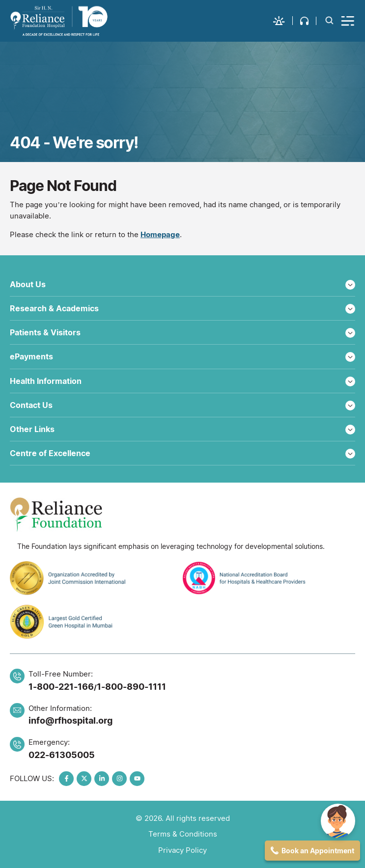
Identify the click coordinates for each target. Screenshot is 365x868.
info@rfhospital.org (70, 720)
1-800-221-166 (61, 687)
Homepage (160, 234)
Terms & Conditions (183, 834)
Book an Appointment (318, 851)
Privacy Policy (182, 850)
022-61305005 (62, 755)
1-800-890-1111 (131, 687)
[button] (283, 21)
